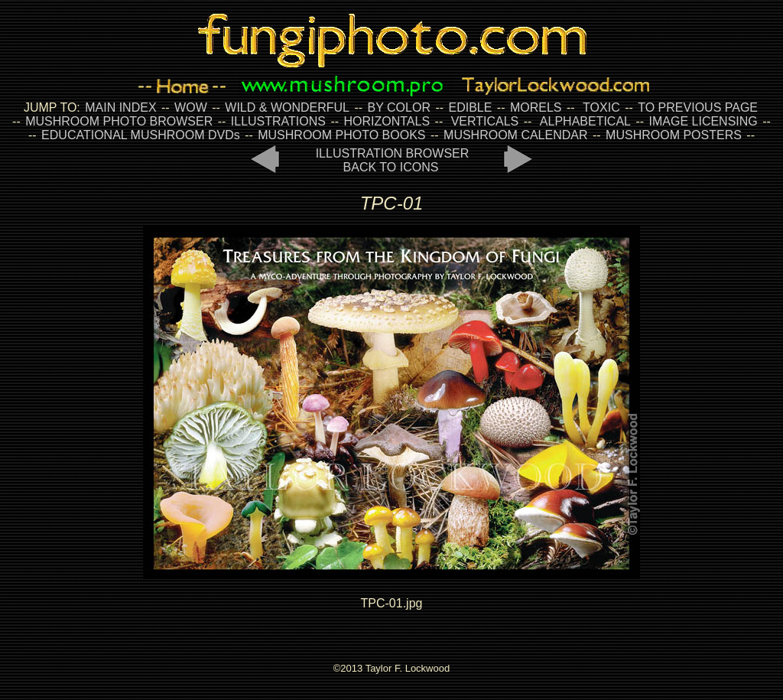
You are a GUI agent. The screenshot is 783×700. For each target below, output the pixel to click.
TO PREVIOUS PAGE (698, 107)
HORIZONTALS (387, 121)
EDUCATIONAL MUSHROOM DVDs (141, 135)
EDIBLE (470, 107)
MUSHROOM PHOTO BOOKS (341, 135)
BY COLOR (399, 107)
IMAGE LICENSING (702, 121)
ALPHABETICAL (585, 121)
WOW (191, 107)
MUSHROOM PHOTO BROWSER (119, 121)
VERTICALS (485, 121)
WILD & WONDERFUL (287, 107)
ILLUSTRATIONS (278, 121)
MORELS (536, 107)
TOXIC (601, 107)
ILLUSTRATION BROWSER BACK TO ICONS (393, 160)
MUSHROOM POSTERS (674, 135)
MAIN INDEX (120, 107)
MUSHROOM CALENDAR (515, 135)
